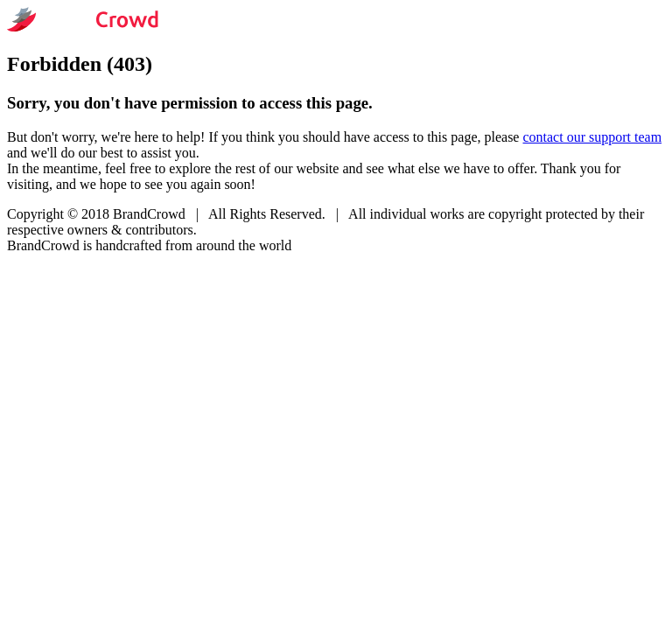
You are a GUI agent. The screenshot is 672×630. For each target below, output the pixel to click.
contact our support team (592, 137)
